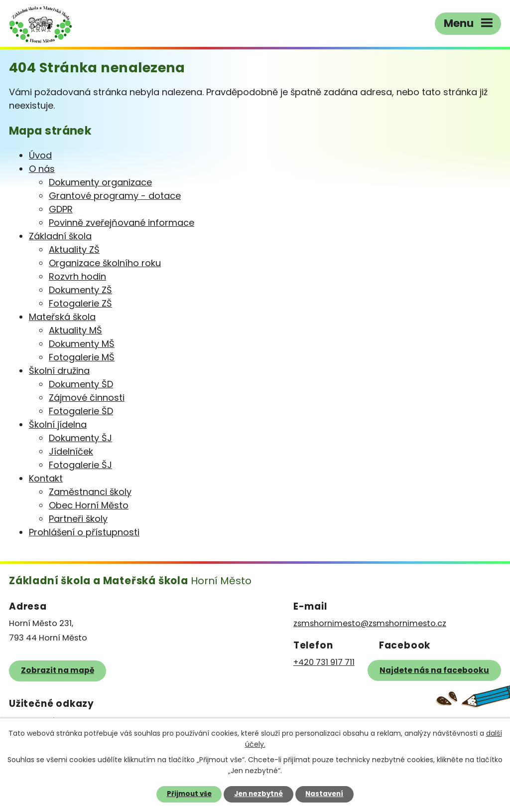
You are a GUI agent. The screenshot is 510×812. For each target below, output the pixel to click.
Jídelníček (71, 451)
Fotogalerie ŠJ (80, 465)
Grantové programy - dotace (115, 196)
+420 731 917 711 (324, 662)
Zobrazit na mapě (58, 670)
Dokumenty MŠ (82, 344)
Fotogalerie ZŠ (80, 303)
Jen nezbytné (258, 794)
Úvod (40, 155)
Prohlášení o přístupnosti (84, 532)
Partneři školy (78, 519)
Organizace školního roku (105, 263)
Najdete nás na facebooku (434, 670)
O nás (42, 169)
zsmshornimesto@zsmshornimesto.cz (370, 623)
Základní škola (60, 236)
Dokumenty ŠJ (80, 438)
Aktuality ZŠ (74, 249)
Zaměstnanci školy (90, 492)
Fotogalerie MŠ (82, 357)
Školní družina (59, 371)
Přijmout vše (189, 794)
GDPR (61, 209)
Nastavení (324, 794)
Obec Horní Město (89, 505)
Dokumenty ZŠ (80, 290)
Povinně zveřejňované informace (122, 223)
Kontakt (46, 478)
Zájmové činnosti (87, 398)
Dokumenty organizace (100, 182)
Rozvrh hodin (77, 276)
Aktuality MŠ (75, 330)
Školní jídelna (58, 424)
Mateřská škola (62, 317)
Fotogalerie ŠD (81, 411)
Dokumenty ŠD (81, 384)
